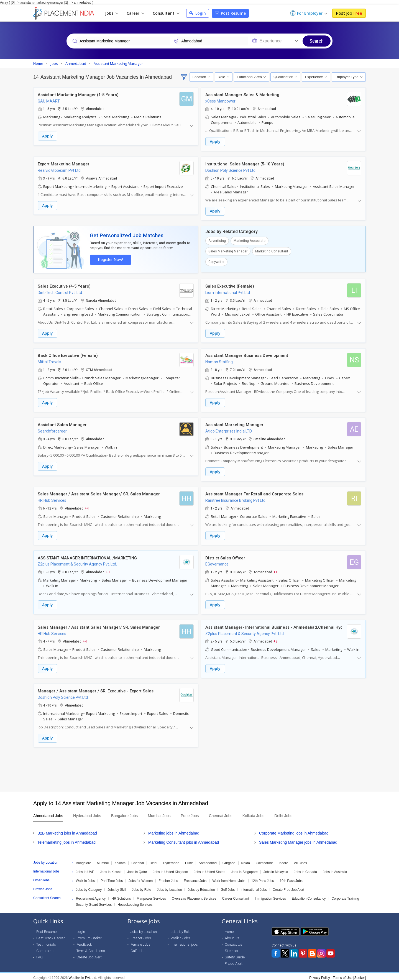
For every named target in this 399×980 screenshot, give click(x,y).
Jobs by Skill (117, 887)
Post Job (349, 13)
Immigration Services (270, 895)
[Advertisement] (199, 766)
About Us (232, 935)
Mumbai (103, 860)
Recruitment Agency (91, 895)
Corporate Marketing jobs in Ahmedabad (294, 830)
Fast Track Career (51, 935)
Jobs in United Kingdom (171, 869)
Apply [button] (48, 136)
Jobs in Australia (335, 869)
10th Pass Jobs (291, 878)
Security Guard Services (94, 902)
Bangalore (84, 860)
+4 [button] (87, 506)
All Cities (300, 860)
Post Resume (230, 13)
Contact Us (233, 941)
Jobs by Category (89, 887)
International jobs (184, 941)
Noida (246, 860)
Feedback (84, 941)
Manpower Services (151, 895)
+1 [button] (275, 570)
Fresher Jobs (168, 878)
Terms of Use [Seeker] (349, 975)
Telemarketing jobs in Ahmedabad (66, 839)
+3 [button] (108, 570)
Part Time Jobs (112, 878)
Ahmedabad (208, 860)
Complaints (45, 948)
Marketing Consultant (272, 251)
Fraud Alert (234, 960)
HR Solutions (121, 895)
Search (317, 41)
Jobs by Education (201, 887)
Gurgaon (229, 860)
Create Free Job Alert (288, 887)
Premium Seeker (89, 935)
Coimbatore (264, 860)
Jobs (112, 13)
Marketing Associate (250, 240)
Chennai (138, 860)
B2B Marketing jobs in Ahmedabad (67, 830)
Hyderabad (171, 860)
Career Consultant (235, 895)
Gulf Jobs (228, 887)
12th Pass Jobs (263, 878)
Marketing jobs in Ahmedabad (174, 830)
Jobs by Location (169, 887)
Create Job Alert (89, 954)
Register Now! (110, 259)
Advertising (217, 240)
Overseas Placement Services (194, 895)
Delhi (153, 860)
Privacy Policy (320, 975)
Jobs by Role (141, 887)
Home (229, 929)
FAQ (39, 954)
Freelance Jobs (195, 878)
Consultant (166, 13)
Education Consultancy (309, 895)
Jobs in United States (209, 869)
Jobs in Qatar (137, 869)
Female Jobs (140, 941)
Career (135, 13)
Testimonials (46, 941)
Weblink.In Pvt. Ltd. (83, 975)
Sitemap (231, 948)
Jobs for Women (141, 878)
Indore (283, 860)
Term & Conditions (91, 948)
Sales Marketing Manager (228, 251)
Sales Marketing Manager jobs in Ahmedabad (298, 839)
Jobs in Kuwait (111, 869)
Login (198, 13)
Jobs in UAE (85, 869)
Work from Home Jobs (229, 878)
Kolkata (120, 860)
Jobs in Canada (305, 869)
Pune (189, 860)
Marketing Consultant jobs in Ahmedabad (184, 839)
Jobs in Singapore (244, 869)
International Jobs (254, 887)
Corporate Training (345, 895)
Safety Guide (235, 954)
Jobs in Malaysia (276, 869)
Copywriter (216, 261)
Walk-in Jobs (85, 878)
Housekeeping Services (135, 902)
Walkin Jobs (180, 935)
